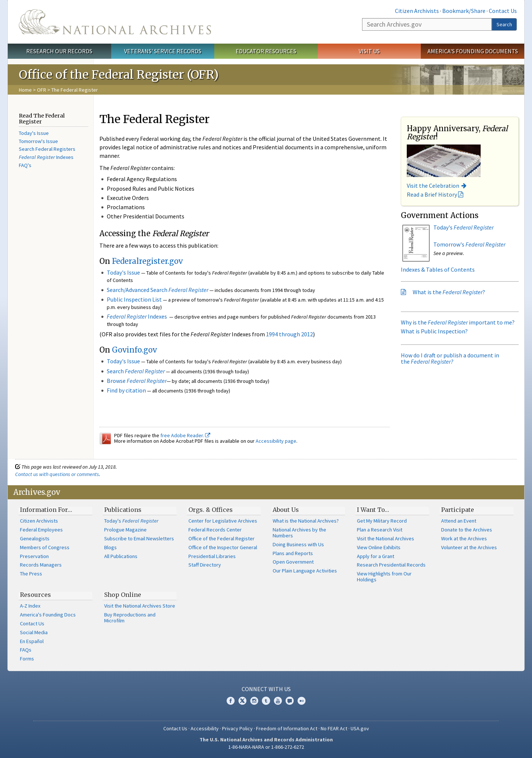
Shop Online (123, 595)
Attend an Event (459, 521)
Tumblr (266, 701)
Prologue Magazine (125, 530)
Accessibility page (276, 441)
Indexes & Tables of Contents (438, 269)
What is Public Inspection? (434, 331)
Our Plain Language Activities (305, 571)
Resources (35, 595)
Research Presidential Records (391, 565)
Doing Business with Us (298, 544)
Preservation (34, 556)
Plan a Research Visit (380, 530)
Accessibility (205, 728)
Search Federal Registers (47, 149)
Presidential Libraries (212, 556)
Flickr (301, 701)
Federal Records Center (215, 530)
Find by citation (126, 390)
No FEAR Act (334, 728)
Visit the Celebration (433, 186)
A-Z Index (30, 606)
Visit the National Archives (386, 538)
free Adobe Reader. (185, 435)
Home (25, 90)
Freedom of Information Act (287, 728)
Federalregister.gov (147, 261)
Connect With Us (266, 689)
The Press (31, 574)
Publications (123, 510)
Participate (458, 510)
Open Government (293, 562)
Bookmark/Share (464, 11)
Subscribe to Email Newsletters (139, 538)
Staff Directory (205, 565)
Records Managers (41, 565)
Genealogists (35, 538)
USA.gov (360, 728)
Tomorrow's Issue (38, 141)
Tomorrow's (469, 244)
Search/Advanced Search (158, 290)
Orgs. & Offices (211, 510)
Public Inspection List (134, 299)
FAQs (26, 650)
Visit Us (369, 51)
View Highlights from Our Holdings (384, 577)
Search (504, 24)
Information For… (46, 510)
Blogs (110, 547)
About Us (286, 510)
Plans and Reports (293, 553)
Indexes (46, 157)
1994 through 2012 (289, 334)
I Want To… (373, 510)
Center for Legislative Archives (223, 521)
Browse (137, 381)
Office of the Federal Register (221, 538)
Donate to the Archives (467, 530)
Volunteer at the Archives (469, 547)
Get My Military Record (382, 521)
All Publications (121, 556)
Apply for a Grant (376, 556)
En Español (32, 641)
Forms (27, 659)
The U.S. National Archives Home (115, 22)
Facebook (231, 701)
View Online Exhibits (379, 547)
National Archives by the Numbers (299, 533)
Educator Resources (266, 51)
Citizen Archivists (417, 11)
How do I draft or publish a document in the (450, 358)
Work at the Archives (464, 538)
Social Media (34, 632)
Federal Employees (41, 530)
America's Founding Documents (473, 51)
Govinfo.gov (134, 350)
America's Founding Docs (48, 615)
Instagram (254, 701)
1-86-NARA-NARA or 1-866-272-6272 (266, 747)
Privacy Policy (237, 728)
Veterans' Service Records (163, 51)
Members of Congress (45, 547)
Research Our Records (59, 51)
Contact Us (503, 11)
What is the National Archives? (306, 521)
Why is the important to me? (458, 322)
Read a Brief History (432, 194)
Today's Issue (34, 133)
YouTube (278, 701)
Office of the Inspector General (223, 547)
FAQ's (25, 165)
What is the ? (449, 292)
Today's (463, 227)
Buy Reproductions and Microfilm (130, 618)
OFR (42, 90)
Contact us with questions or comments (57, 474)
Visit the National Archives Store (140, 606)
